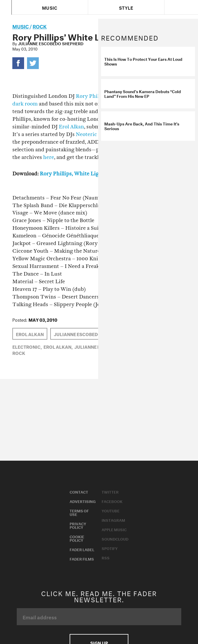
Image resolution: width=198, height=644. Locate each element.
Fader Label (82, 549)
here (49, 157)
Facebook (112, 501)
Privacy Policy (78, 525)
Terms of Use (79, 512)
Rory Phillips (92, 96)
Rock (40, 26)
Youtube (111, 510)
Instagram (113, 520)
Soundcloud (115, 539)
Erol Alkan (71, 127)
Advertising (83, 501)
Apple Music (114, 529)
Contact (79, 492)
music (21, 26)
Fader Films (82, 559)
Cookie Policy (77, 538)
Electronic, (27, 346)
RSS (106, 557)
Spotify (110, 548)
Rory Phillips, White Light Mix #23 (82, 174)
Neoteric (86, 134)
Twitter (110, 492)
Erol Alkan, (58, 346)
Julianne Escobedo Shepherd (51, 43)
